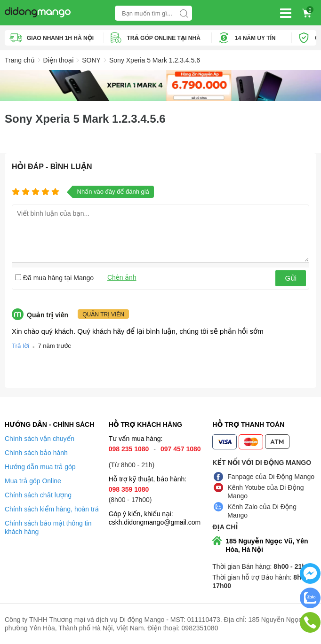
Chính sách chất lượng (38, 495)
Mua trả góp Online (33, 481)
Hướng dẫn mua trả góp (40, 467)
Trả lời (20, 346)
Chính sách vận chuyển (40, 439)
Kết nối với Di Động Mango (262, 463)
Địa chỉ (225, 527)
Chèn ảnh (122, 277)
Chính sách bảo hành (36, 453)
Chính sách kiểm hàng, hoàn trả (52, 509)
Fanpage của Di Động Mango (271, 477)
